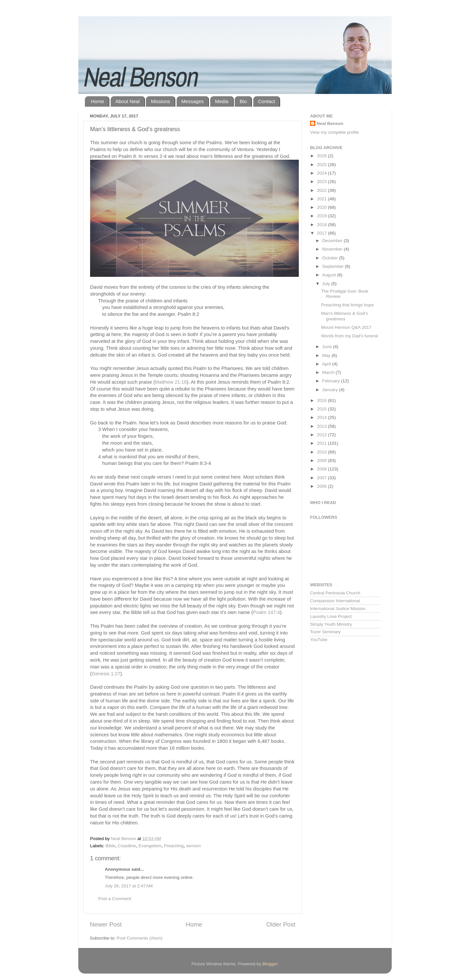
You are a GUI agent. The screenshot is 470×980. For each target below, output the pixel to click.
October (331, 258)
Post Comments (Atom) (140, 938)
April (327, 364)
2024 (322, 173)
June (328, 347)
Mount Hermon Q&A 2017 (346, 327)
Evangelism (150, 846)
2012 (322, 435)
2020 (322, 207)
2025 (322, 165)
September (334, 266)
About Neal (128, 101)
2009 (322, 460)
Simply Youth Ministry (331, 624)
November (333, 249)
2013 (322, 426)
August (330, 275)
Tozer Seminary (325, 632)
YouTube (319, 640)
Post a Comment (115, 899)
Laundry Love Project (331, 616)
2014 (322, 417)
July (327, 284)
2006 (322, 486)
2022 (322, 190)
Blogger (270, 964)
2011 (322, 443)
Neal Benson (330, 123)
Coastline (127, 846)
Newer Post (106, 924)
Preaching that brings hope (347, 305)
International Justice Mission (338, 609)
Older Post (281, 924)
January (331, 390)
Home (98, 101)
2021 (322, 199)
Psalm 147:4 (266, 612)
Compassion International (335, 601)
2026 (322, 156)
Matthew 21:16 (171, 382)
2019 (322, 216)
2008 (322, 469)
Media (222, 101)
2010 (322, 452)
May (327, 355)
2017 (322, 233)
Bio (243, 101)
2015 (322, 409)
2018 (322, 225)
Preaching (174, 846)
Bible (110, 846)
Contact (267, 101)
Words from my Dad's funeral (350, 336)
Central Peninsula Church (335, 593)
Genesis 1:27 (106, 674)
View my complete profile (335, 132)
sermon (193, 846)
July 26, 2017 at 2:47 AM (129, 886)
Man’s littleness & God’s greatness (345, 316)
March (329, 372)
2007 (322, 478)
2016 (322, 400)
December (333, 241)
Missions (160, 101)
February (332, 381)
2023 (322, 182)
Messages (193, 101)
